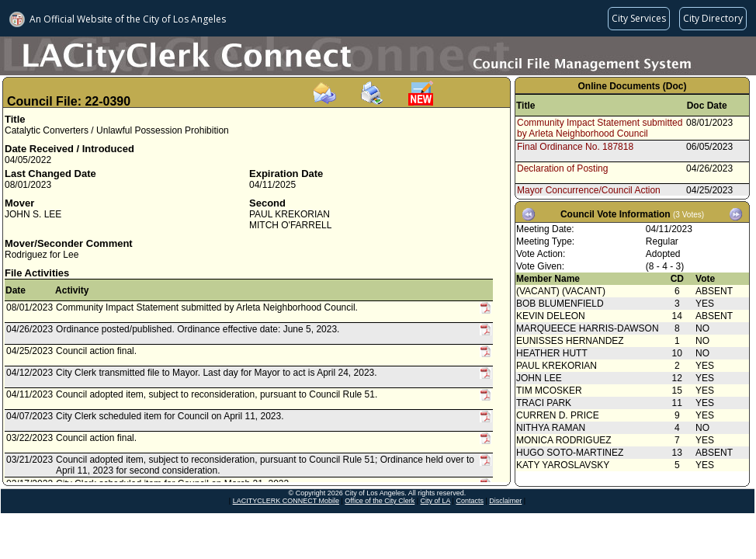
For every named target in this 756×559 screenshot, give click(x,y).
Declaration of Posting (562, 168)
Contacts (470, 501)
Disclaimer (505, 501)
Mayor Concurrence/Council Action (589, 190)
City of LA (436, 501)
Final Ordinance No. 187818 (575, 147)
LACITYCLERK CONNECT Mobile (286, 501)
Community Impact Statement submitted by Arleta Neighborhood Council (600, 128)
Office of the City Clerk (380, 501)
